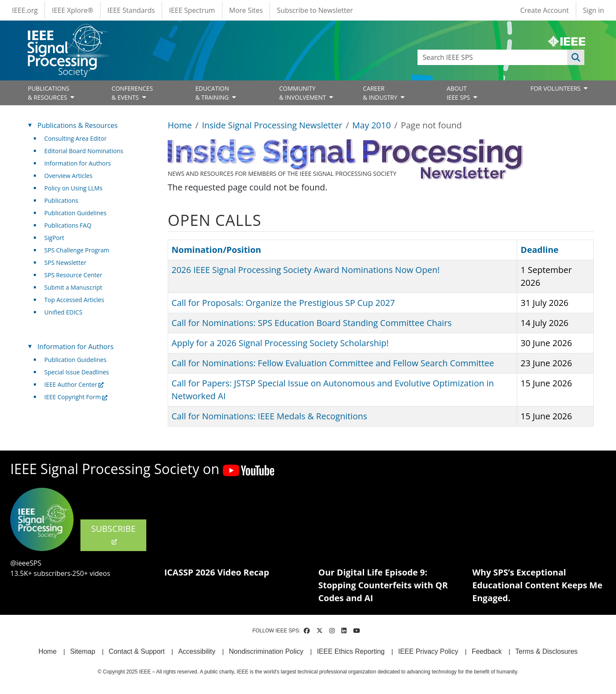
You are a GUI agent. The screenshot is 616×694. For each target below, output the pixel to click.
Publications (61, 200)
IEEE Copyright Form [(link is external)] (76, 397)
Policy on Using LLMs (74, 188)
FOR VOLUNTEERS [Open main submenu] (556, 88)
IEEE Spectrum (192, 10)
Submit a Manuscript (73, 287)
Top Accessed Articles (74, 300)
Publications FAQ (68, 225)
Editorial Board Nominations (84, 151)
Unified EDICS (64, 312)
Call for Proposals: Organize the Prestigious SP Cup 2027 (283, 303)
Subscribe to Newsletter (315, 10)
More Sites (246, 10)
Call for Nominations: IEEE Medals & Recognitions (269, 416)
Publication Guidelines (76, 213)
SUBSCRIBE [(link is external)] (113, 534)
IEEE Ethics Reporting (351, 651)
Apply (576, 57)
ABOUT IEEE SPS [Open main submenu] (459, 93)
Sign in (594, 10)
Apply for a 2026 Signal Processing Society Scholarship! (280, 343)
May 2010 (372, 125)
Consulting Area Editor (76, 138)
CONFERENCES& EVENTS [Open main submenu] (132, 93)
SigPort (54, 238)
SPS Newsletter (65, 262)
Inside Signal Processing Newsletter (272, 125)
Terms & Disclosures (547, 651)
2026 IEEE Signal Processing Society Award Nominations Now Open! (306, 270)
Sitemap (83, 651)
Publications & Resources (78, 125)
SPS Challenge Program (77, 250)
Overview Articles (68, 176)
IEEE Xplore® (73, 10)
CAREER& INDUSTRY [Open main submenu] (381, 93)
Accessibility (197, 651)
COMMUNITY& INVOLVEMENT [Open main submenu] (303, 93)
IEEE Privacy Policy (428, 651)
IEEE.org (25, 10)
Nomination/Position (216, 250)
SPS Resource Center (73, 275)
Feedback (487, 651)
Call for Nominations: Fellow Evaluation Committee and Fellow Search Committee (333, 363)
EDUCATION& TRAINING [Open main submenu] (213, 93)
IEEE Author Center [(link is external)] (74, 384)
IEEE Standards (131, 10)
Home (180, 125)
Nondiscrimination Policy (266, 651)
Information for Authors (78, 163)
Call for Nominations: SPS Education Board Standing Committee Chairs (312, 323)
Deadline (544, 250)
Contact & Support (137, 651)
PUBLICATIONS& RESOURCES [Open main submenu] (49, 93)
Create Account (545, 10)
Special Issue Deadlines (77, 372)
